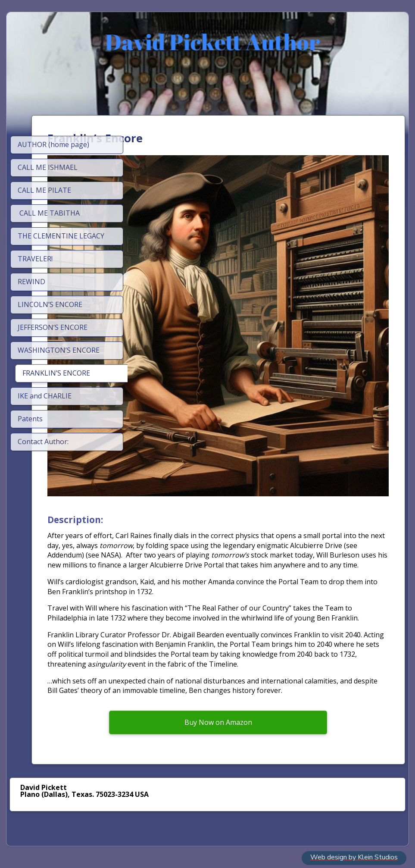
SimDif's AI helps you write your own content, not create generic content (205, 838)
